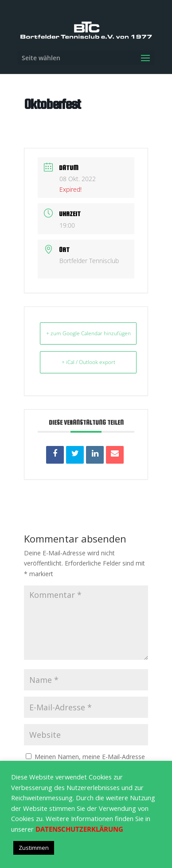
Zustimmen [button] (34, 848)
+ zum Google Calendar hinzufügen (88, 333)
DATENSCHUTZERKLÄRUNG (79, 829)
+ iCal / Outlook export (88, 362)
